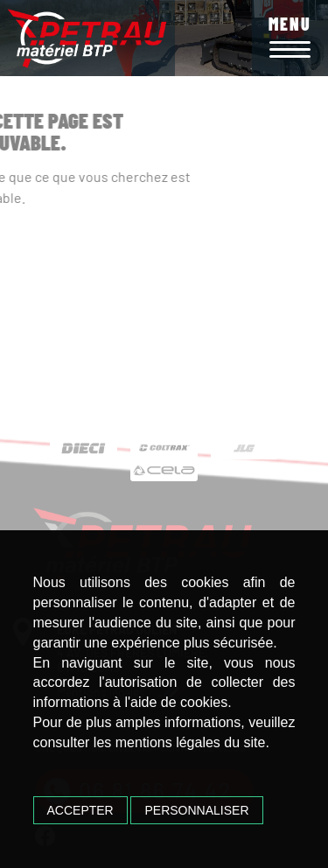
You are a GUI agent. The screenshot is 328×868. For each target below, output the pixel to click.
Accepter (80, 810)
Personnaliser (196, 810)
